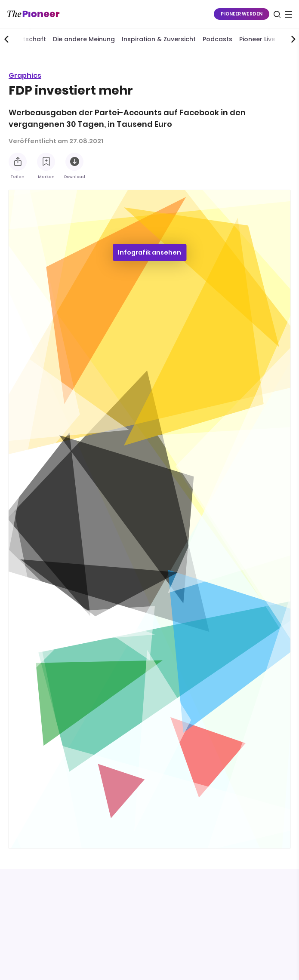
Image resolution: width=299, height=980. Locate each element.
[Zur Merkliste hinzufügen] (46, 162)
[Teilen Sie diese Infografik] (18, 162)
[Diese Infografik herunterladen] (74, 162)
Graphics (25, 75)
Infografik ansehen (149, 252)
